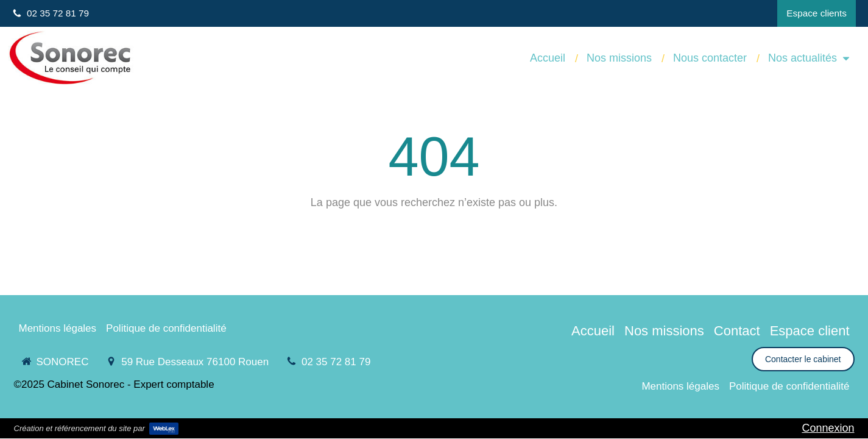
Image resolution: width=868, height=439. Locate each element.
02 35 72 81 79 (336, 362)
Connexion (828, 428)
